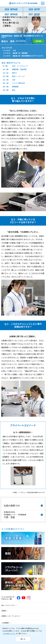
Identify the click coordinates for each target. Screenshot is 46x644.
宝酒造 (4, 611)
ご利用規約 (5, 623)
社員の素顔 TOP (12, 506)
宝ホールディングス (8, 605)
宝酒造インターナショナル (10, 616)
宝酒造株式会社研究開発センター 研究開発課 (15, 515)
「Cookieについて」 (9, 633)
